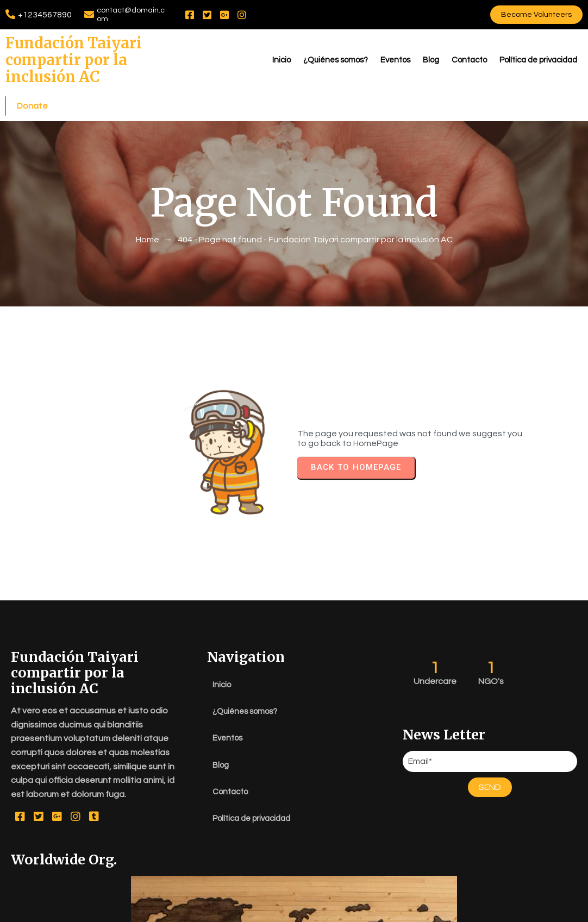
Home (148, 227)
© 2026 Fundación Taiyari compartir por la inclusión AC (294, 911)
